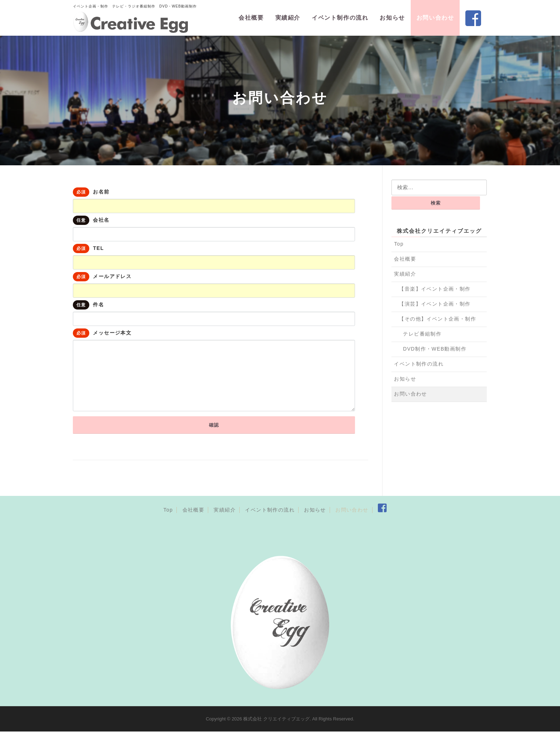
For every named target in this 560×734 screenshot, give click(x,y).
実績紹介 (288, 18)
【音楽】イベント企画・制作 (435, 289)
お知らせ (392, 18)
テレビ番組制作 (422, 334)
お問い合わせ (435, 18)
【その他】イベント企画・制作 (437, 319)
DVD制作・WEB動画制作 (435, 349)
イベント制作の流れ (340, 18)
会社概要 (251, 18)
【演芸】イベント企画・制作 (435, 304)
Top (399, 244)
